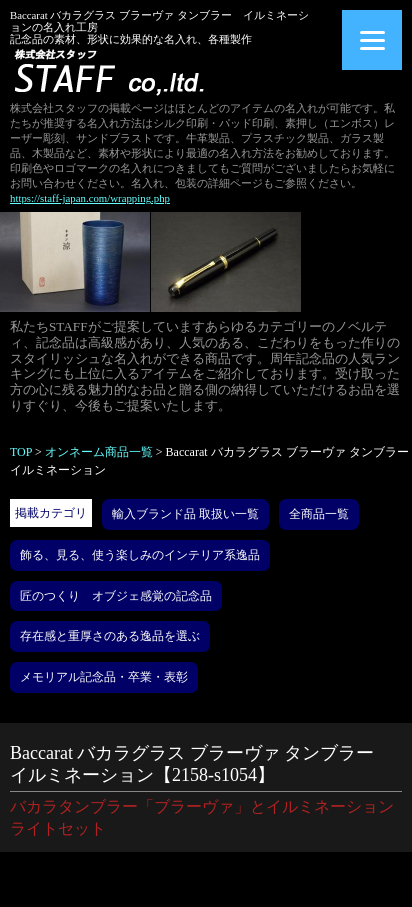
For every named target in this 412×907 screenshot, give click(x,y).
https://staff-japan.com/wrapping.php (90, 198)
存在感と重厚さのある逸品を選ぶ (110, 636)
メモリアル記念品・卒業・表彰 (104, 677)
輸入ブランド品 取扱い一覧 (185, 514)
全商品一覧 (319, 514)
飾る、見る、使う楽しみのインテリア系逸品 (140, 555)
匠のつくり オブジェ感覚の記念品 (116, 596)
